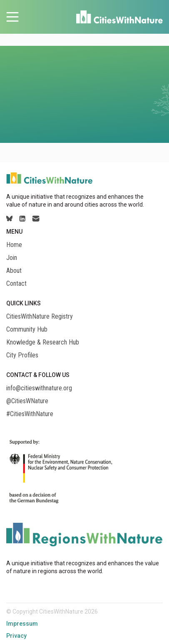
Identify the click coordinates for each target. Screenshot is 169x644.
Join (12, 258)
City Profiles (22, 355)
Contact (16, 284)
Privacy (16, 636)
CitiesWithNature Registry (40, 317)
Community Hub (27, 329)
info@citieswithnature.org (39, 388)
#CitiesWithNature (30, 414)
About (14, 271)
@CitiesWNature (27, 401)
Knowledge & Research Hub (43, 342)
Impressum (22, 624)
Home (14, 245)
